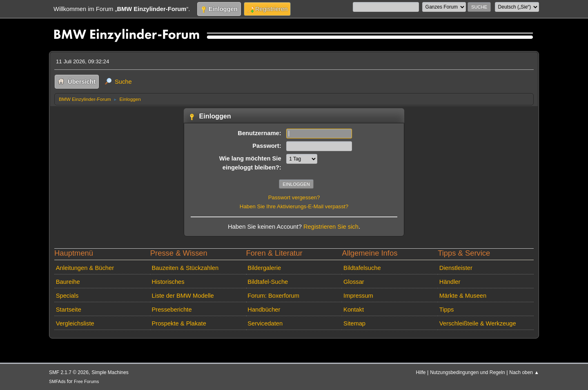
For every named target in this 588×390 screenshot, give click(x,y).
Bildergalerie (264, 268)
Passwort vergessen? (294, 197)
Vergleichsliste (75, 323)
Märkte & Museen (463, 296)
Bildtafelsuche (362, 268)
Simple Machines (110, 372)
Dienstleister (456, 268)
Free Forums (86, 381)
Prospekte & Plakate (179, 323)
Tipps (447, 310)
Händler (450, 282)
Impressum (358, 296)
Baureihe (68, 282)
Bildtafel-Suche (268, 282)
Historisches (168, 282)
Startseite (69, 310)
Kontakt (354, 310)
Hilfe (421, 372)
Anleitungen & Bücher (85, 268)
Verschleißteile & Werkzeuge (478, 323)
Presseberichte (171, 310)
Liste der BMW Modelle (183, 296)
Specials (67, 296)
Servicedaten (265, 323)
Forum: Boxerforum (273, 296)
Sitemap (354, 323)
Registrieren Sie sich (331, 227)
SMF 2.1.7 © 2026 (69, 372)
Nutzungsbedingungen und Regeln (467, 372)
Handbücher (264, 310)
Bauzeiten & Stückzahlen (185, 268)
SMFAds (57, 381)
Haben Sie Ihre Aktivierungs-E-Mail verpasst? (294, 206)
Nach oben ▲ (524, 372)
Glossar (354, 282)
